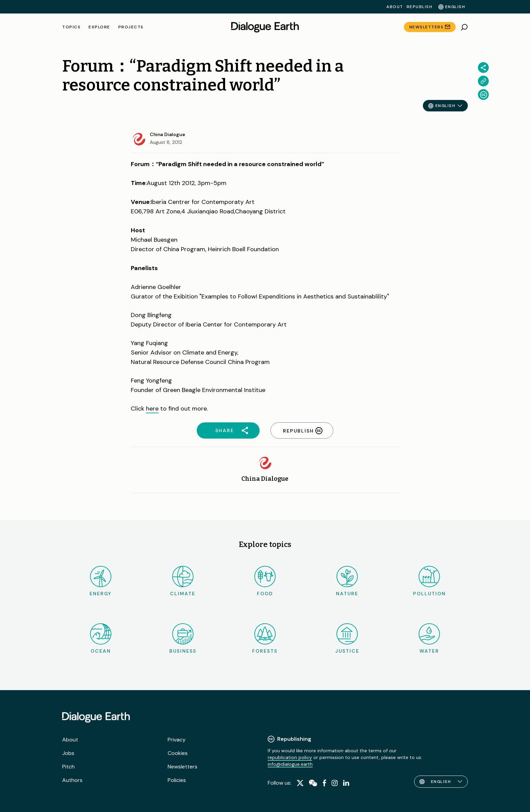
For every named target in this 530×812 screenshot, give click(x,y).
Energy (101, 581)
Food (265, 581)
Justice (347, 639)
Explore (99, 27)
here (152, 409)
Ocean (101, 639)
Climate (183, 581)
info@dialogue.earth (290, 764)
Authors (72, 780)
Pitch (68, 767)
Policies (177, 780)
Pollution (429, 581)
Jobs (68, 753)
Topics (71, 27)
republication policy (290, 757)
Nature (347, 581)
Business (183, 639)
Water (429, 639)
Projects (131, 27)
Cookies (178, 753)
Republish (420, 7)
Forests (265, 639)
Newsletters (427, 27)
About (395, 7)
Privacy (177, 740)
